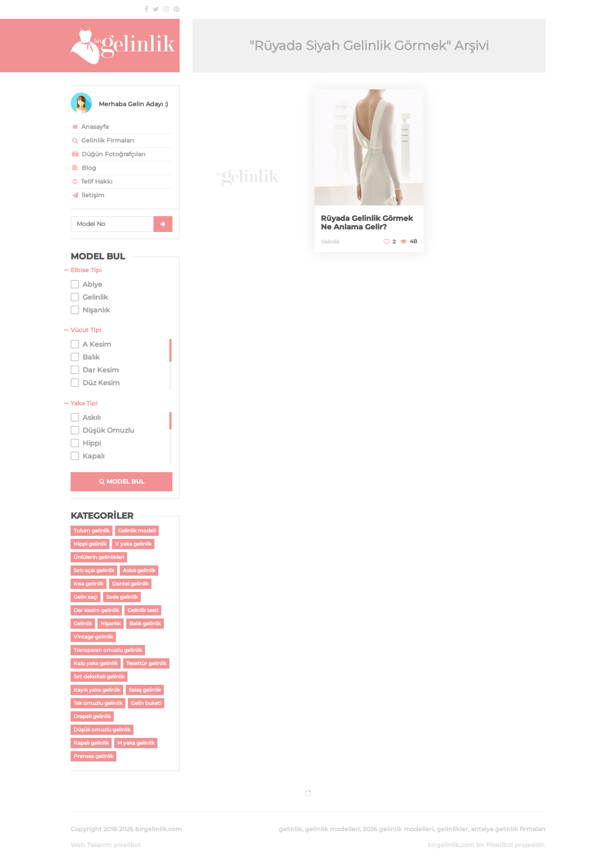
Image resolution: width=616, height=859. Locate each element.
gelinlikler (452, 819)
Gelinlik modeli (137, 531)
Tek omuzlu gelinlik (98, 703)
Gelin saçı (86, 597)
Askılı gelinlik (139, 570)
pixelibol (127, 835)
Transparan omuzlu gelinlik (108, 650)
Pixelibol (500, 835)
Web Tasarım (91, 835)
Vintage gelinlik (93, 637)
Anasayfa (90, 127)
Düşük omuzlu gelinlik (102, 730)
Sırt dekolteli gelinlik (99, 676)
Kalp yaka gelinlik (96, 663)
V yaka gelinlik (133, 544)
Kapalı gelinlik (91, 743)
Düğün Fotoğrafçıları (108, 154)
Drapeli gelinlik (92, 716)
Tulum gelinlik (92, 531)
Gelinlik (83, 623)
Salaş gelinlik (145, 690)
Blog (83, 168)
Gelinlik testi (143, 610)
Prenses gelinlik (93, 756)
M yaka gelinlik (136, 743)
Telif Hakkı (92, 181)
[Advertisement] (247, 171)
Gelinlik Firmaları (102, 140)
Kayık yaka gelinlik (97, 690)
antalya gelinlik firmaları (508, 819)
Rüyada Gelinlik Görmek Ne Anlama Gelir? (369, 223)
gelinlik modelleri (332, 819)
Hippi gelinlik (90, 544)
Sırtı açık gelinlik (94, 570)
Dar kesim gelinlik (96, 610)
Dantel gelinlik (130, 584)
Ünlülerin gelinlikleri (99, 557)
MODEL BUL (122, 482)
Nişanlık (111, 623)
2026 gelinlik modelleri (398, 819)
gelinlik (290, 819)
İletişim (87, 195)
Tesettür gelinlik (146, 663)
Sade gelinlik (122, 597)
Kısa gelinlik (89, 584)
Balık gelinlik (145, 623)
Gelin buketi (146, 703)
